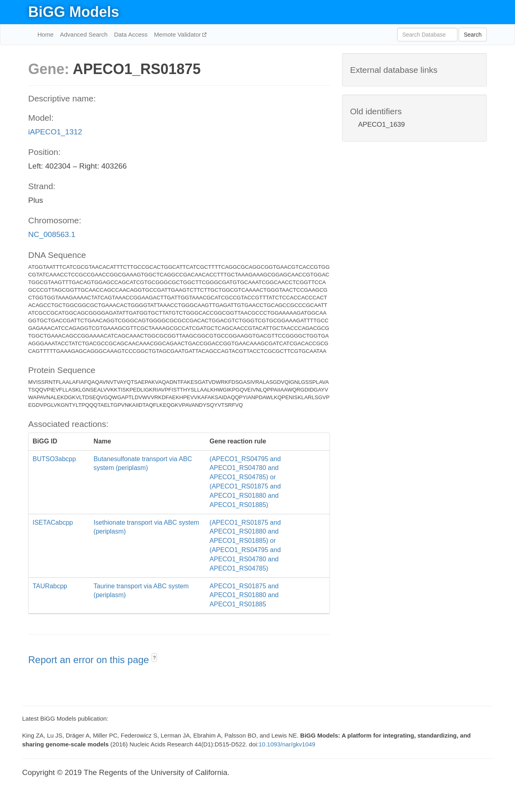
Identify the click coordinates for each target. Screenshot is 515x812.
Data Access (131, 34)
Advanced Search (84, 34)
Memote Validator (178, 34)
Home (45, 34)
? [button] (154, 658)
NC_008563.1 (52, 234)
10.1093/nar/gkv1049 (287, 744)
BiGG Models (74, 12)
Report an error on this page (90, 660)
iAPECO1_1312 (55, 132)
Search (473, 35)
